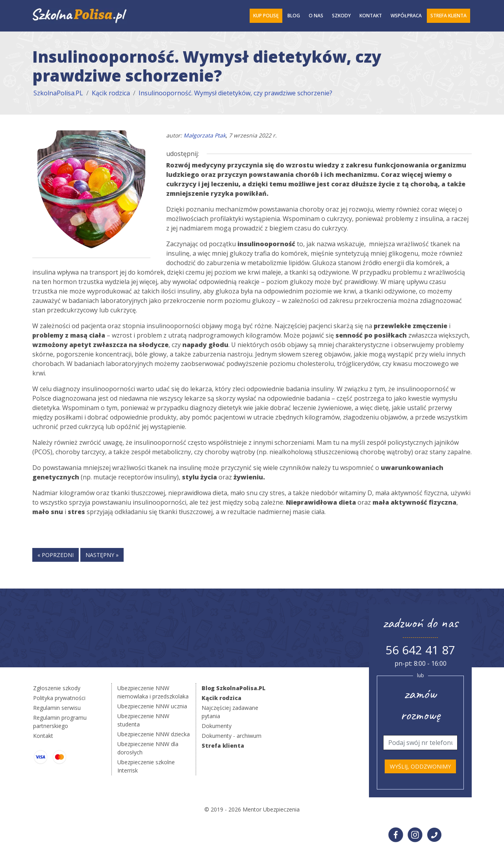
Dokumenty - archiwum (232, 736)
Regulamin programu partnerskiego (60, 722)
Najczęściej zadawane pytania (230, 712)
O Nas (316, 16)
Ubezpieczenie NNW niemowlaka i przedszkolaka (153, 692)
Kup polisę (266, 16)
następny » (102, 555)
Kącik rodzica (111, 93)
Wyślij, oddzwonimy (420, 766)
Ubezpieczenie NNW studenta (143, 720)
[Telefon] (420, 743)
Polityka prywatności (59, 698)
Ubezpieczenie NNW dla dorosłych (148, 748)
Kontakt (371, 16)
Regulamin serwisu (57, 708)
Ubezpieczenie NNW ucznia (152, 706)
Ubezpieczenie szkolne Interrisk (146, 766)
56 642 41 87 (420, 650)
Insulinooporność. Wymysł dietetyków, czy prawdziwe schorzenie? (235, 93)
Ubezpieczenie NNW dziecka (154, 734)
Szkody (341, 16)
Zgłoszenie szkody (57, 688)
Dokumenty (217, 726)
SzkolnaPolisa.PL (58, 93)
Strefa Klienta (448, 16)
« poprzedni (56, 555)
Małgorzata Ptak (205, 135)
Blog (294, 16)
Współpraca (406, 16)
